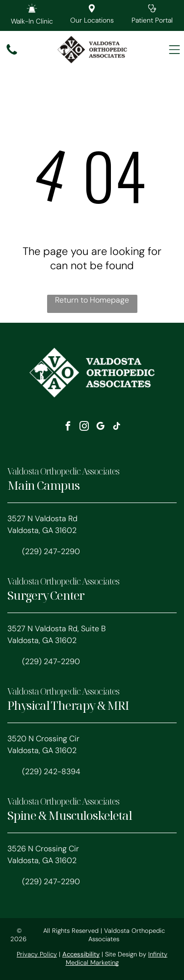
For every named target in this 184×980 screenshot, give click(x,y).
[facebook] (68, 428)
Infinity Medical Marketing (117, 958)
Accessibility (81, 954)
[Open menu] (174, 50)
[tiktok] (116, 428)
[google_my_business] (100, 428)
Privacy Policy (37, 954)
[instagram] (84, 428)
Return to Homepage (92, 300)
